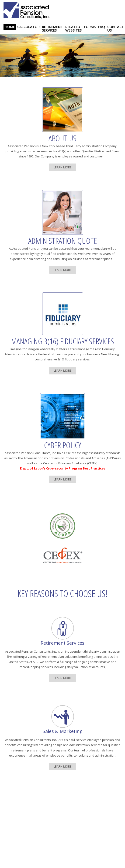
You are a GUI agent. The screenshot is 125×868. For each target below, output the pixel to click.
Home (10, 27)
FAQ (101, 27)
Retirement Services (52, 28)
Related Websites (73, 28)
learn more (63, 167)
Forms (90, 27)
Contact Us (116, 28)
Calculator (28, 27)
